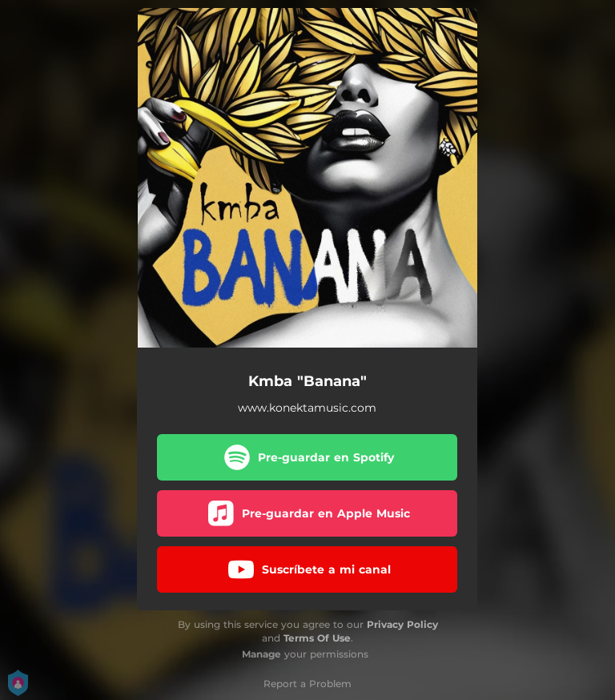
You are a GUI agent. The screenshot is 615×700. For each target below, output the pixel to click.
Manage (261, 654)
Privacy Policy (402, 624)
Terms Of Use (317, 638)
